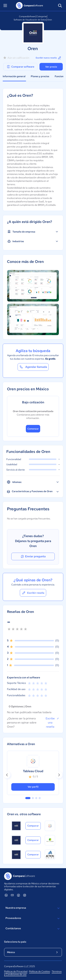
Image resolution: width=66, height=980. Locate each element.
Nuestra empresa (33, 908)
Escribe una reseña (52, 722)
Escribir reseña (33, 593)
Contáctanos (33, 929)
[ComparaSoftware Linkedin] (6, 895)
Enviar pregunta (33, 556)
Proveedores (33, 918)
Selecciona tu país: (15, 942)
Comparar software (20, 67)
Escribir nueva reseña (49, 58)
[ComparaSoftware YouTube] (12, 895)
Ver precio (51, 67)
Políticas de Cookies (39, 971)
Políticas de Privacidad (16, 971)
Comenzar (33, 429)
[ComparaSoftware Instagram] (25, 895)
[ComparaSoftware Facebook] (18, 895)
